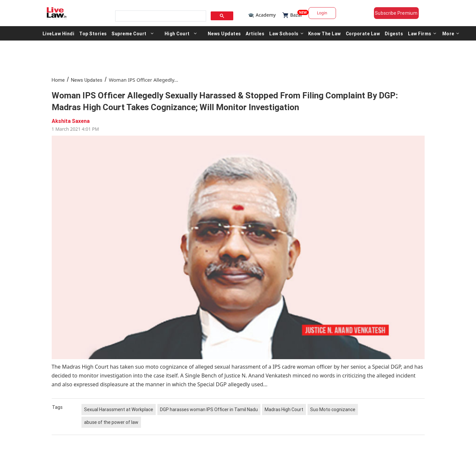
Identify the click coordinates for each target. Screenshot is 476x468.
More (451, 33)
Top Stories (93, 33)
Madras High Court (284, 409)
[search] (160, 16)
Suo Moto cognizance (333, 409)
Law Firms (422, 33)
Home (58, 80)
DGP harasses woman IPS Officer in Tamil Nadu (209, 409)
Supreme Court (129, 33)
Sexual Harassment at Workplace (119, 409)
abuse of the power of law (111, 422)
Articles (255, 33)
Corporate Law (363, 33)
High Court (177, 33)
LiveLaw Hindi (59, 33)
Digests (394, 33)
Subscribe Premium (396, 13)
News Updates (224, 33)
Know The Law (325, 33)
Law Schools (286, 33)
